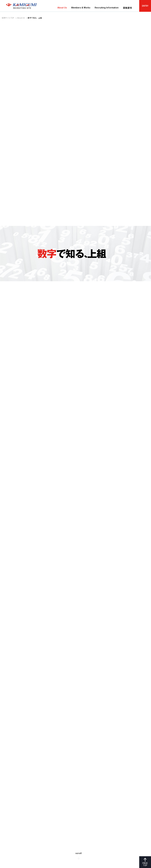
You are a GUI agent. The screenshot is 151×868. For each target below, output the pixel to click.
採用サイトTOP (8, 18)
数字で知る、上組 (35, 18)
